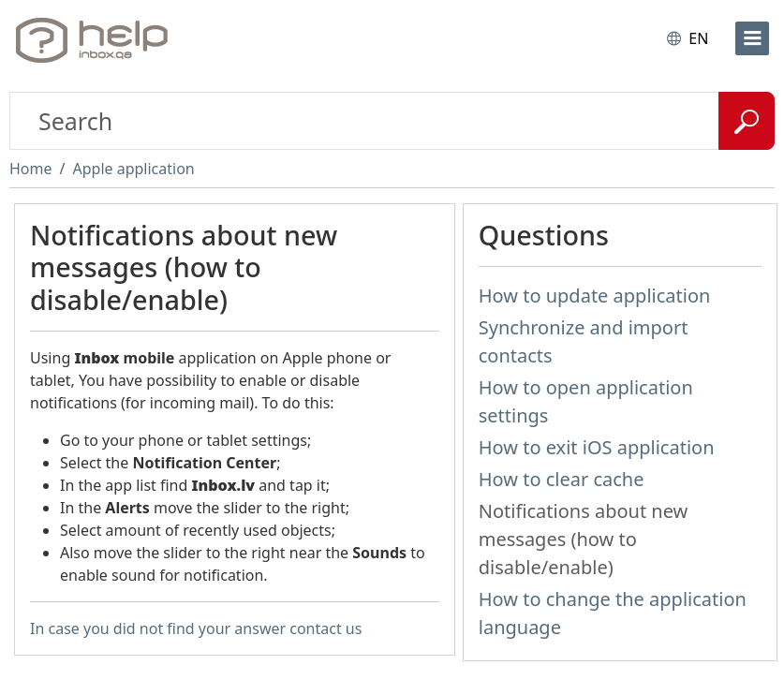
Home (31, 169)
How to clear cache (562, 479)
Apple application (133, 169)
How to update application (595, 296)
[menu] (752, 38)
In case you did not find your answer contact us (196, 628)
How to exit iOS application (597, 447)
